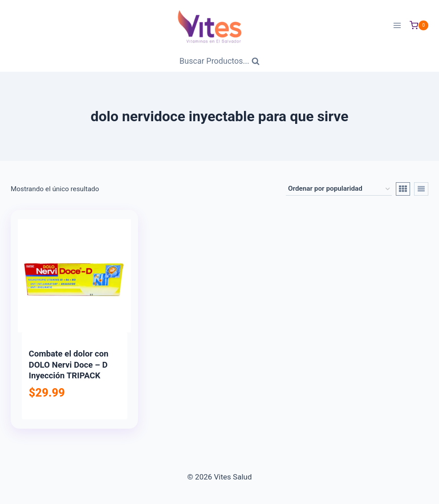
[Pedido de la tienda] (339, 189)
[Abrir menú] (397, 25)
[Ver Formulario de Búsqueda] (219, 61)
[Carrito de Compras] (419, 25)
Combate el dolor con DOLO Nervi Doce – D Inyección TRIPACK (69, 365)
